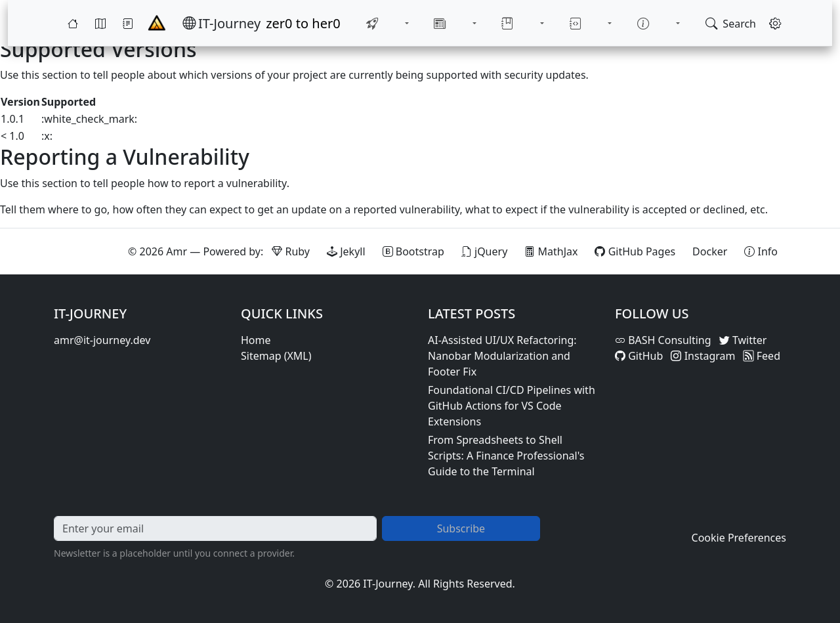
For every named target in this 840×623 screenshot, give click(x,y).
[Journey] (128, 21)
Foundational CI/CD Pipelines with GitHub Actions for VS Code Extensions (512, 406)
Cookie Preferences (739, 538)
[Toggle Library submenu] (539, 21)
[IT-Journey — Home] (221, 21)
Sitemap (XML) (276, 356)
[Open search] (731, 21)
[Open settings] (775, 21)
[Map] (100, 21)
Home (256, 340)
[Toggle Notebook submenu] (600, 21)
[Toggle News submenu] (479, 21)
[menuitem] (388, 21)
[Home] (73, 21)
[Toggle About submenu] (660, 21)
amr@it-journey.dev (102, 340)
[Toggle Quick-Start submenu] (419, 21)
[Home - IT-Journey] (157, 21)
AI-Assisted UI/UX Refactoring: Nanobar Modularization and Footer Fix (502, 356)
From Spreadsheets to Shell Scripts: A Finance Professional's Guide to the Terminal (506, 456)
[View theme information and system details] (761, 251)
